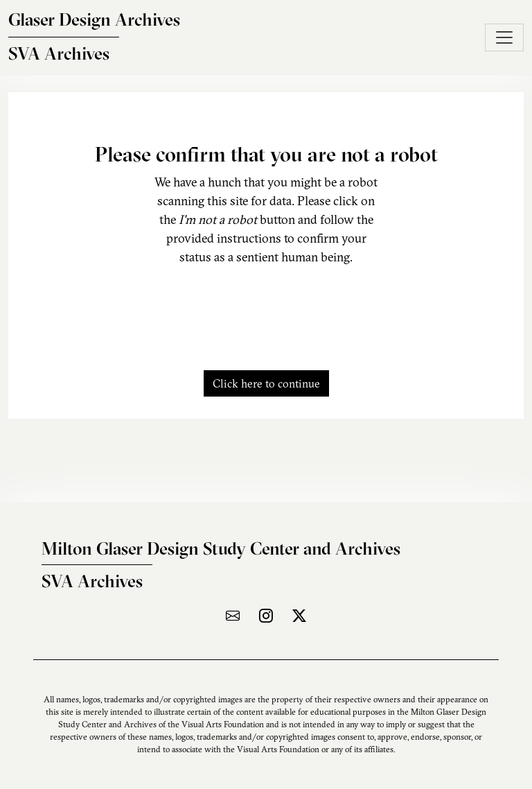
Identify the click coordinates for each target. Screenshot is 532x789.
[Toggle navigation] (504, 37)
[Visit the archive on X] (299, 615)
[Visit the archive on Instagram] (266, 615)
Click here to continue (266, 383)
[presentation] (266, 310)
